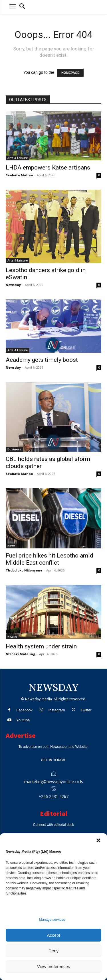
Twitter (86, 710)
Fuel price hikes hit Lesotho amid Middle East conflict (50, 559)
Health (12, 637)
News (11, 546)
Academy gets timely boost (42, 360)
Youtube (23, 720)
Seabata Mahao (19, 175)
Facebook (24, 710)
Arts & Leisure (18, 158)
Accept (54, 935)
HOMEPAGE (70, 73)
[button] (98, 840)
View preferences (54, 966)
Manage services (52, 920)
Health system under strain (41, 646)
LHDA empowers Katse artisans (48, 168)
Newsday (13, 285)
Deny (53, 951)
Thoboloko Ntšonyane (24, 570)
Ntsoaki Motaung (20, 654)
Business (14, 449)
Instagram (56, 710)
